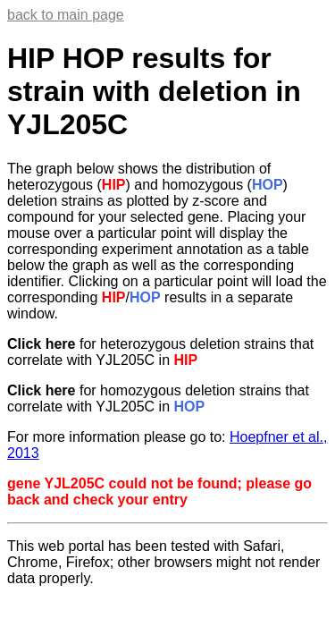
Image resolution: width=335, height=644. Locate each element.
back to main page (66, 15)
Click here (41, 344)
